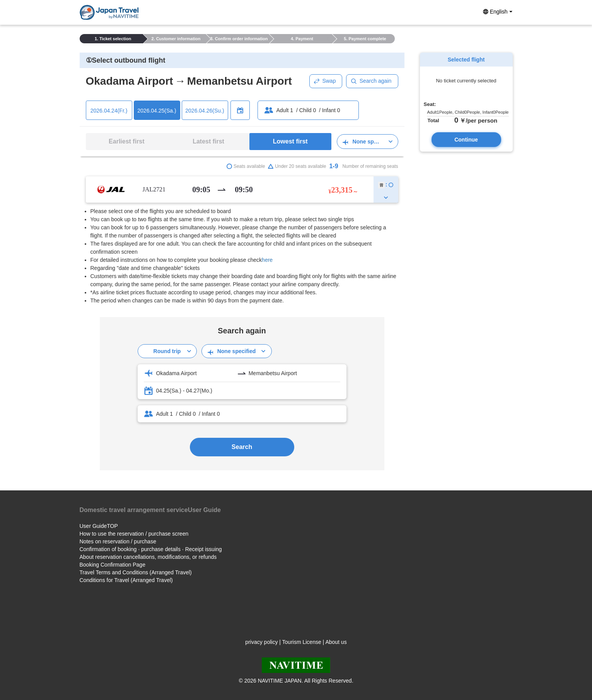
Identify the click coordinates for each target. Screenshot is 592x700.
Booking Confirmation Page (113, 565)
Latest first (208, 141)
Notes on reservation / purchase (118, 541)
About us (336, 642)
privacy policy (261, 642)
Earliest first (126, 141)
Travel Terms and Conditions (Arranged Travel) (136, 572)
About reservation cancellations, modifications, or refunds (148, 557)
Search (242, 447)
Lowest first (290, 141)
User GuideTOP (99, 526)
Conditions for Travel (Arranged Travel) (126, 580)
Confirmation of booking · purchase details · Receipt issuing (151, 549)
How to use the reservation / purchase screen (134, 534)
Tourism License (302, 642)
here (267, 260)
